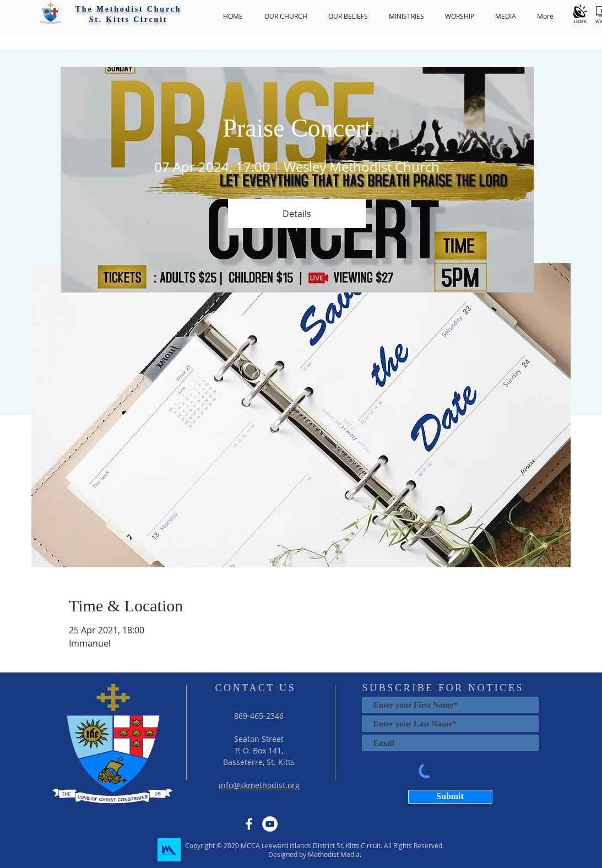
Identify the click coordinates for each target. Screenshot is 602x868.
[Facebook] (249, 824)
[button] (50, 13)
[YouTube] (270, 824)
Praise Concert (297, 128)
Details (297, 214)
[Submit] (450, 797)
